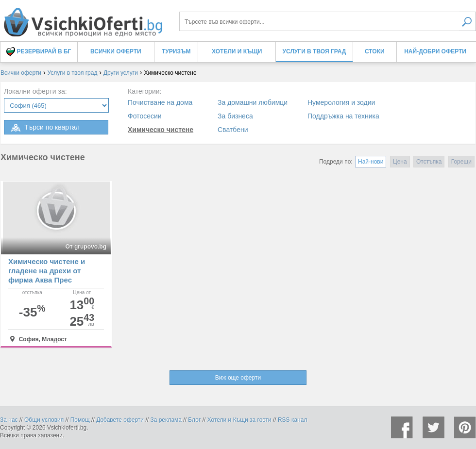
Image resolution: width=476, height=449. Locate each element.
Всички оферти (116, 51)
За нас (9, 420)
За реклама (166, 420)
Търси (467, 21)
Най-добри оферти (435, 51)
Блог (194, 420)
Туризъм (176, 51)
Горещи (461, 162)
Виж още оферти (238, 378)
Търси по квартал (44, 128)
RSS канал (293, 420)
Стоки (375, 51)
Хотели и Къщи (237, 51)
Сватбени (233, 130)
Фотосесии (145, 116)
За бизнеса (235, 116)
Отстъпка (429, 162)
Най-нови (371, 162)
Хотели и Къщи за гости (239, 420)
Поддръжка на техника (343, 116)
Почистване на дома (160, 102)
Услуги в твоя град (314, 51)
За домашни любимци (253, 102)
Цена (400, 162)
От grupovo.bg (86, 247)
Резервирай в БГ (39, 52)
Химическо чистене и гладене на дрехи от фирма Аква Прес (47, 271)
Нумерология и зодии (341, 102)
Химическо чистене (161, 130)
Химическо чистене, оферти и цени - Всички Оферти (83, 18)
